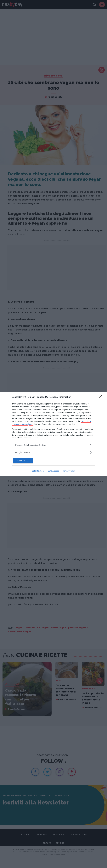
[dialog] (53, 434)
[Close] (102, 397)
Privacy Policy (69, 471)
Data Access (53, 471)
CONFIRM (26, 461)
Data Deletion (38, 471)
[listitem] (53, 445)
